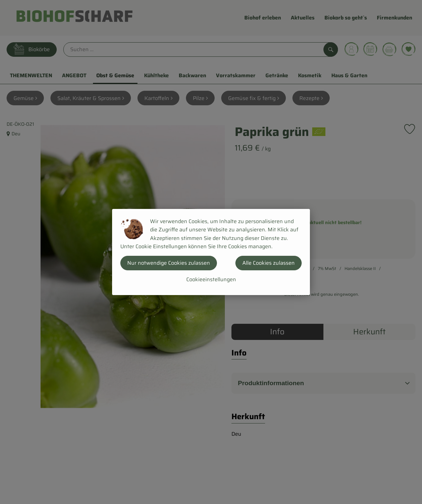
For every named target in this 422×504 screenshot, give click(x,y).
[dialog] (211, 252)
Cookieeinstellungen (211, 279)
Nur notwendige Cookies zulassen (169, 263)
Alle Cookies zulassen (269, 263)
